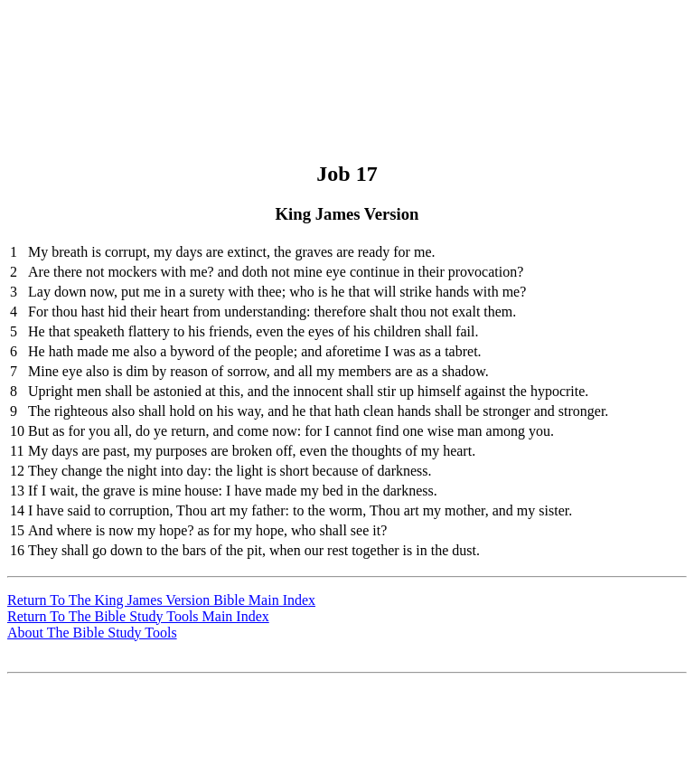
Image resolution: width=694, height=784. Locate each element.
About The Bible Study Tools (92, 633)
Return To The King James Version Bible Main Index (161, 600)
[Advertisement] (344, 48)
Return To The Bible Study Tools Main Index (138, 616)
